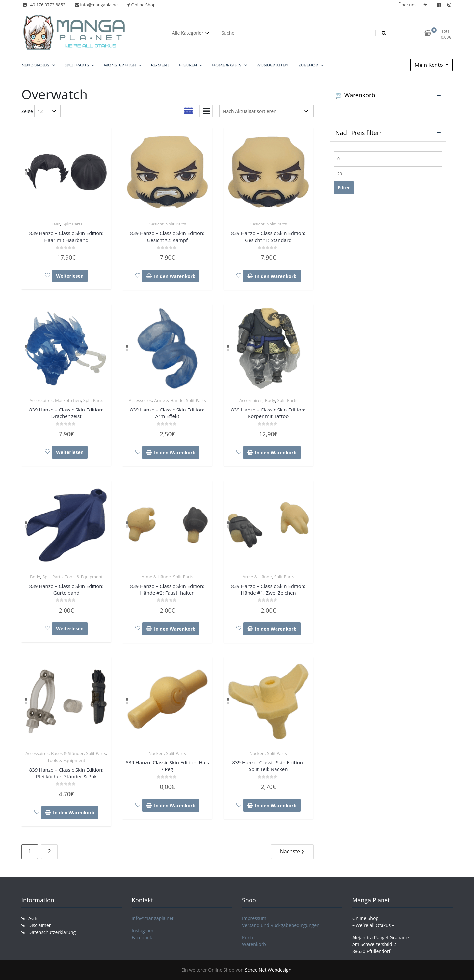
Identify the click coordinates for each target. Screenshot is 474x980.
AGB (33, 918)
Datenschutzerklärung (52, 932)
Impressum (254, 918)
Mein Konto (430, 65)
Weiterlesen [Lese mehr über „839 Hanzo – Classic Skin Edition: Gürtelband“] (70, 629)
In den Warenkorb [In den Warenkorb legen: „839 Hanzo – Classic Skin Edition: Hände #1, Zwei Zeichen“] (276, 629)
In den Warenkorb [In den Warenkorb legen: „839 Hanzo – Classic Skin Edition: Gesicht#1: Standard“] (276, 276)
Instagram (143, 930)
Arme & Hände (169, 400)
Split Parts (72, 224)
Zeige (27, 111)
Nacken (156, 753)
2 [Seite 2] (49, 851)
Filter (344, 187)
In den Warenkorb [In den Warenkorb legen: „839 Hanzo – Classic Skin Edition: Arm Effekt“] (175, 452)
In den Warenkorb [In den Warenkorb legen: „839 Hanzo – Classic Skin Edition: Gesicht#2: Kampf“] (175, 276)
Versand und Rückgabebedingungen (281, 925)
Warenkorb (254, 944)
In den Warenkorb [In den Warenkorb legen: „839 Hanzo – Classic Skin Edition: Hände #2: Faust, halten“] (175, 629)
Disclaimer (39, 925)
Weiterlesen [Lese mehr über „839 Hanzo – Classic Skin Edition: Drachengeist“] (70, 452)
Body (270, 400)
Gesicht (156, 224)
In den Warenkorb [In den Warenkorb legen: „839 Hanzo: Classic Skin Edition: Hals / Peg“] (175, 805)
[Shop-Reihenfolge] (266, 111)
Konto (248, 937)
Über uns (408, 5)
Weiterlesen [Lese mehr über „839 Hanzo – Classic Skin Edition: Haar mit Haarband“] (70, 276)
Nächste (290, 851)
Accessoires (41, 400)
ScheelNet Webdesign (268, 970)
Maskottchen (68, 400)
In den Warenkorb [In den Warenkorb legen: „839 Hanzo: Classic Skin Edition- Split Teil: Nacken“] (276, 805)
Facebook (142, 937)
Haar (55, 224)
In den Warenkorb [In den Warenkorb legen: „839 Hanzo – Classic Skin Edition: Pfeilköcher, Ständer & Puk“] (74, 813)
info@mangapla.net (153, 918)
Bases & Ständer (67, 753)
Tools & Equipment (84, 577)
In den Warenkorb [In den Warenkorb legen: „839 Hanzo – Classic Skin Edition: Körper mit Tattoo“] (276, 452)
